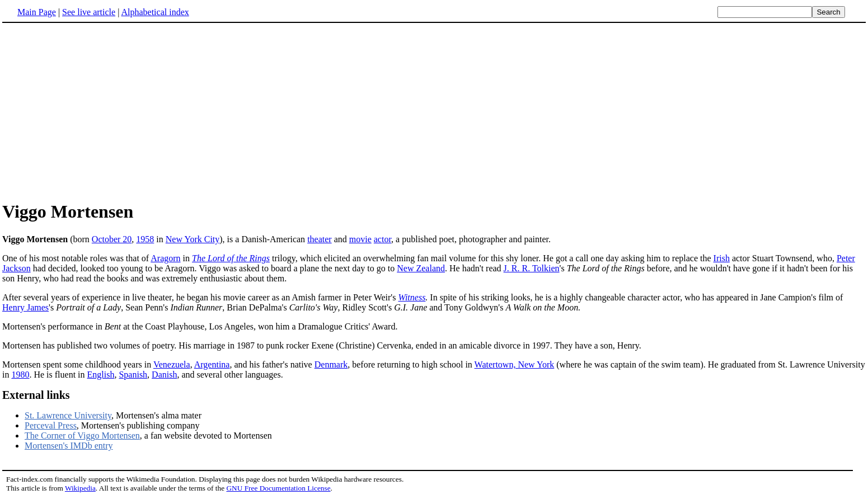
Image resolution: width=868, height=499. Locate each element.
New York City (193, 239)
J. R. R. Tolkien (532, 268)
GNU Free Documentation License (278, 488)
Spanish (133, 375)
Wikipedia (80, 488)
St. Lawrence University (68, 415)
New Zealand (421, 268)
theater (320, 239)
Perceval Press (51, 425)
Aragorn (165, 258)
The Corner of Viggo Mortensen (82, 436)
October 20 (112, 239)
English (101, 375)
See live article (89, 12)
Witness (412, 297)
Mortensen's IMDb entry (69, 446)
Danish (164, 375)
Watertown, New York (515, 364)
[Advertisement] (434, 111)
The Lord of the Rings (231, 258)
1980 (20, 375)
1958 (145, 239)
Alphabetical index (155, 12)
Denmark (331, 364)
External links (36, 395)
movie (360, 239)
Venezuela (172, 364)
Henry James (25, 307)
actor (383, 239)
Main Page (37, 12)
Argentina (212, 364)
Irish (722, 258)
